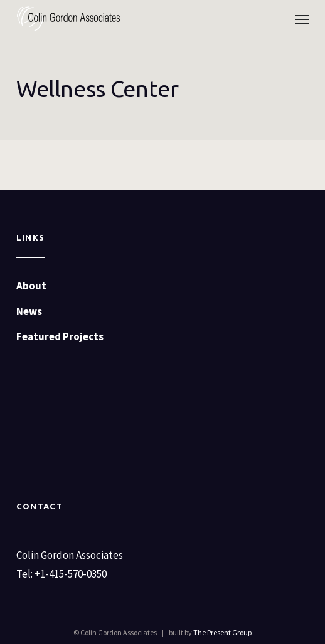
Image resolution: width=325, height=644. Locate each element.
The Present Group (222, 632)
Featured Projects (60, 336)
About (31, 286)
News (29, 311)
